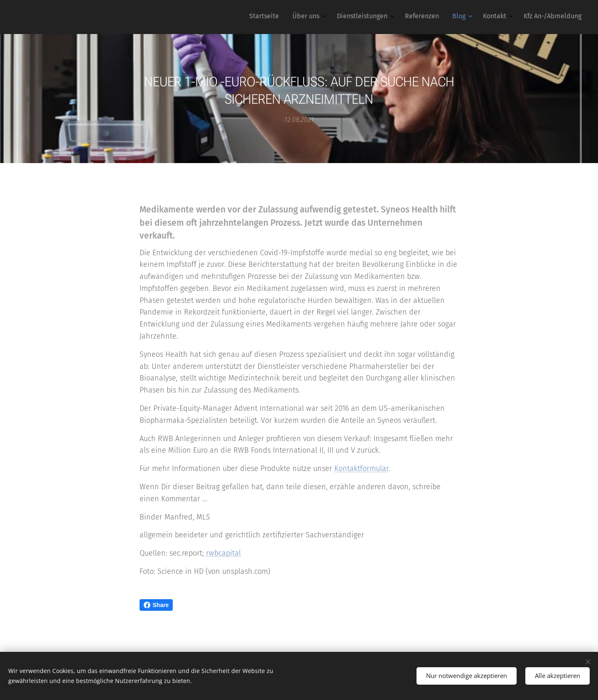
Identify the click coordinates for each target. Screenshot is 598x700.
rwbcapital (223, 553)
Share (156, 605)
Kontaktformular (361, 468)
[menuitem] (487, 17)
